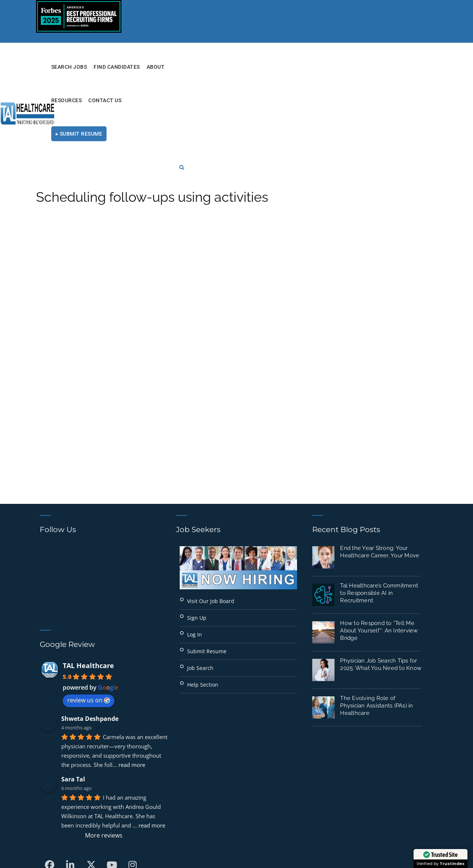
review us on (89, 604)
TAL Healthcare (88, 570)
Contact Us (336, 67)
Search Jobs (180, 67)
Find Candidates (227, 67)
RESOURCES (297, 67)
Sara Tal (73, 683)
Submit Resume (207, 555)
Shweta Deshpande (90, 623)
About (266, 67)
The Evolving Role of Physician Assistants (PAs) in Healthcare (376, 610)
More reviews (104, 739)
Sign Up (197, 522)
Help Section (203, 589)
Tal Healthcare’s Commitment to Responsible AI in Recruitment (379, 497)
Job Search (200, 572)
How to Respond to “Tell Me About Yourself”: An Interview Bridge (379, 535)
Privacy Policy (293, 837)
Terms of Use (343, 837)
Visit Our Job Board (211, 505)
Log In (195, 539)
